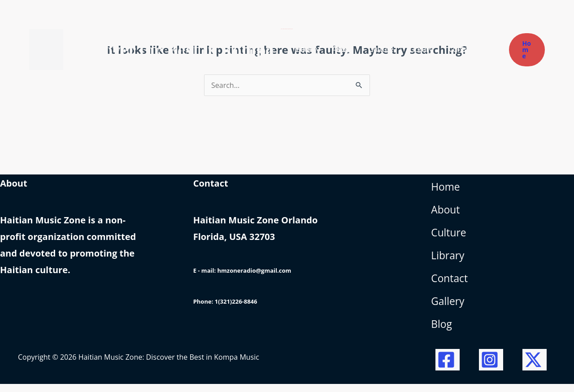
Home (446, 188)
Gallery (448, 308)
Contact (450, 284)
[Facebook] (448, 368)
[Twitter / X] (535, 368)
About (446, 212)
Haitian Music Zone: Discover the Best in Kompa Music (172, 49)
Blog (442, 332)
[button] (527, 50)
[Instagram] (491, 368)
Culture (449, 236)
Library (448, 260)
